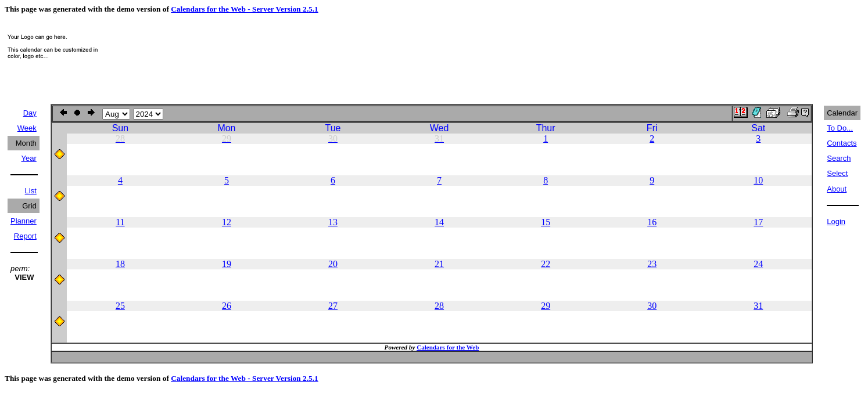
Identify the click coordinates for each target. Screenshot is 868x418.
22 (546, 264)
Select (837, 173)
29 (546, 306)
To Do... (840, 128)
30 (652, 306)
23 (652, 264)
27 (333, 306)
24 (758, 264)
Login (836, 221)
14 (439, 222)
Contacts (842, 143)
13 (333, 222)
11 (120, 222)
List (31, 191)
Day (30, 113)
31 (758, 306)
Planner (24, 221)
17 (758, 222)
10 (758, 180)
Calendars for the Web (448, 347)
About (837, 189)
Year (29, 158)
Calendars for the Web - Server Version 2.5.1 (245, 9)
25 (120, 306)
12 (227, 222)
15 (546, 222)
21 (439, 264)
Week (27, 128)
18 (120, 264)
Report (25, 236)
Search (839, 158)
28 (439, 306)
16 (652, 222)
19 (227, 264)
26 (227, 306)
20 (333, 264)
